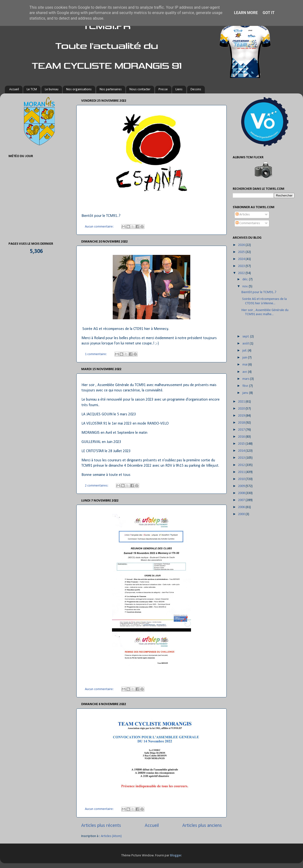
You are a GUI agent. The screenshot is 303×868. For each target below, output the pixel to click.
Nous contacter (140, 89)
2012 (242, 465)
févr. (246, 386)
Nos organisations (79, 89)
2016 (242, 437)
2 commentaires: (97, 486)
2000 (242, 514)
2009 (242, 486)
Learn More (246, 13)
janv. (246, 393)
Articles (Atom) (111, 836)
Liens (179, 89)
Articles (243, 215)
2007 (242, 500)
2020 (242, 409)
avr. (245, 372)
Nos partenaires (111, 89)
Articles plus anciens (202, 826)
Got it (268, 13)
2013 (242, 458)
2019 (242, 416)
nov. (246, 286)
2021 (242, 402)
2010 (242, 479)
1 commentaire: (96, 354)
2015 (242, 444)
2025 (242, 252)
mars (246, 379)
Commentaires (248, 223)
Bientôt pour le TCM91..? (259, 292)
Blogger (176, 856)
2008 (242, 493)
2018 (242, 423)
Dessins (196, 89)
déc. (246, 279)
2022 (242, 273)
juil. (245, 351)
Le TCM (32, 89)
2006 (242, 507)
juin (245, 358)
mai (245, 365)
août (246, 344)
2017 (242, 430)
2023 (242, 266)
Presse (163, 89)
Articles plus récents (101, 826)
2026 (242, 245)
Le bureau (52, 89)
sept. (246, 337)
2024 (242, 259)
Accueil (14, 89)
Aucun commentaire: (100, 227)
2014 (242, 451)
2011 (242, 472)
